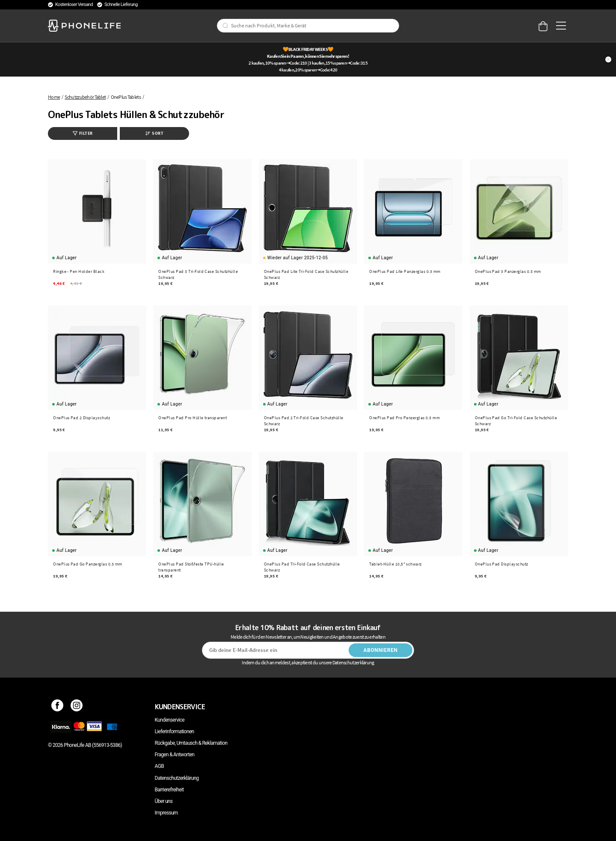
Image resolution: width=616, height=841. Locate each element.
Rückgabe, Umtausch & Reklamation (191, 743)
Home (54, 97)
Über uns (164, 801)
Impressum (166, 813)
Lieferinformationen (175, 731)
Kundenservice (170, 720)
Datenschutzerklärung (177, 778)
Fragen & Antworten (175, 755)
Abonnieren (381, 650)
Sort (154, 133)
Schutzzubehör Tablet (85, 97)
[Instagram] (77, 707)
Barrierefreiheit (169, 790)
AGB (159, 766)
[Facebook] (58, 707)
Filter (83, 133)
